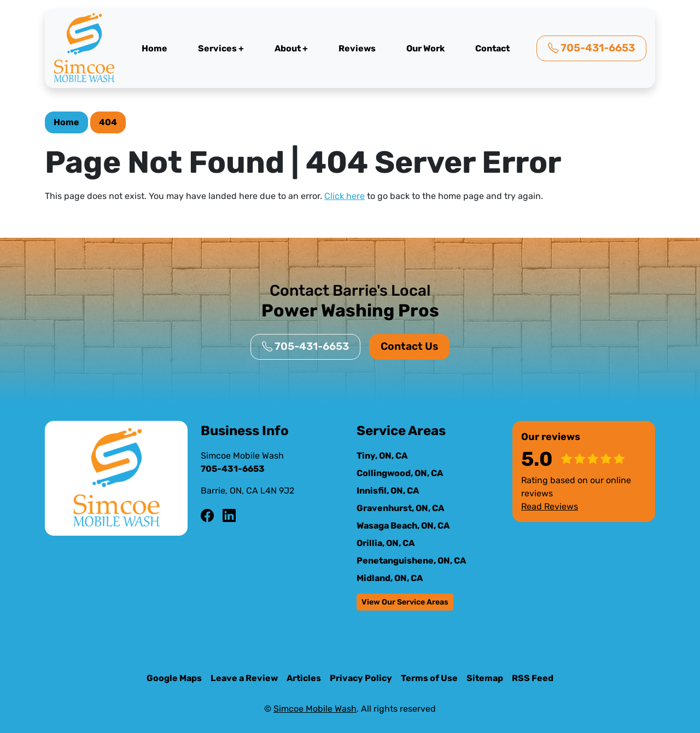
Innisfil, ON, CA (388, 491)
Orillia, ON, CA (386, 543)
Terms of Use (429, 678)
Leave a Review (244, 678)
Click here (345, 196)
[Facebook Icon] (207, 516)
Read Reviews (550, 506)
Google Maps (174, 678)
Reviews (357, 48)
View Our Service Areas (405, 602)
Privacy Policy (361, 678)
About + (291, 48)
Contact (492, 48)
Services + (221, 48)
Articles (304, 678)
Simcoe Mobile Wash (315, 709)
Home (154, 48)
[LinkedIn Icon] (229, 516)
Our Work (425, 48)
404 (108, 122)
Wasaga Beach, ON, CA (403, 526)
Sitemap (485, 678)
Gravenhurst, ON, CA (400, 508)
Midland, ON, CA (390, 578)
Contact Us (409, 346)
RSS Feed (533, 678)
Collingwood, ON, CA (400, 473)
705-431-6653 (591, 48)
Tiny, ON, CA (382, 456)
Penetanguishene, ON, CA (411, 561)
